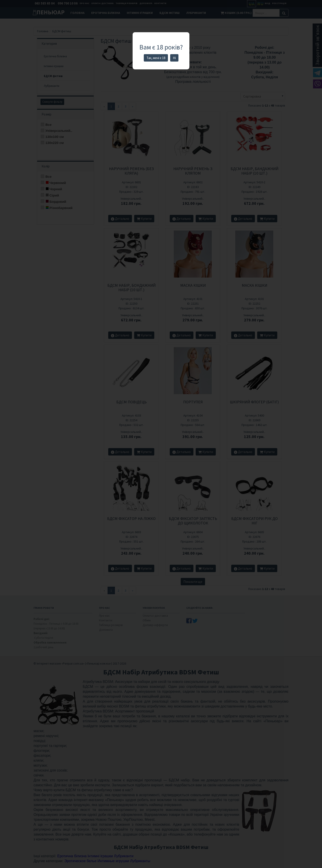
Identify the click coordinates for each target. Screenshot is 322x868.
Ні (174, 58)
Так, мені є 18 (156, 58)
